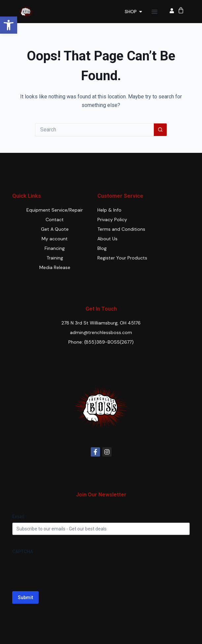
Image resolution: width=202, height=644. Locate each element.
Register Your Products (122, 258)
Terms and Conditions (121, 229)
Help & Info (109, 210)
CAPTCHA (23, 552)
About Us (107, 239)
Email (18, 517)
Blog (102, 248)
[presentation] (62, 570)
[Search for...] (94, 130)
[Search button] (160, 130)
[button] (9, 25)
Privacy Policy (112, 220)
